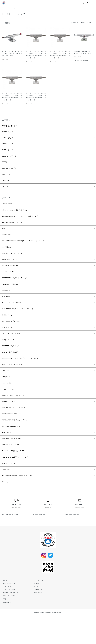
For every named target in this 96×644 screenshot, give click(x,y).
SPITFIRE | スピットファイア (13, 469)
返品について (6, 614)
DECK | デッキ (7, 138)
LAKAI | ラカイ (7, 255)
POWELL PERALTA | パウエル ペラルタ (17, 442)
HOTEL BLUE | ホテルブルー (13, 295)
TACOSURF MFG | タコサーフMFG (15, 476)
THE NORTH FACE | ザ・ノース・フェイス (18, 482)
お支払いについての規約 (72, 542)
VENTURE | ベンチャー (11, 489)
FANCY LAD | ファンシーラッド (14, 382)
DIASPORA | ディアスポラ (12, 369)
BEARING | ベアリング (11, 158)
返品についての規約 (39, 542)
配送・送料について (8, 611)
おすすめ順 (75, 23)
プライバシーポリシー (8, 623)
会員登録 (35, 611)
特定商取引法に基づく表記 (10, 620)
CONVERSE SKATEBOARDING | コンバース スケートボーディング (28, 248)
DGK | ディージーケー (10, 355)
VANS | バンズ (7, 235)
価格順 (83, 23)
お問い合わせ (37, 620)
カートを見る (37, 617)
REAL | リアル (7, 456)
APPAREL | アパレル (10, 126)
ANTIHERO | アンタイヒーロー (14, 315)
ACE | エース (7, 308)
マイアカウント (37, 608)
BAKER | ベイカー (9, 329)
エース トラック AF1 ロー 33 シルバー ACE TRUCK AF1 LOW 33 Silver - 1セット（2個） (12, 53)
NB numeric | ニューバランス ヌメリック (17, 215)
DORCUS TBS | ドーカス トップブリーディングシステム (23, 375)
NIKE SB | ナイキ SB (10, 208)
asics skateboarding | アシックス (14, 228)
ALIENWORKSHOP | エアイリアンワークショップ (21, 322)
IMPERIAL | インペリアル (12, 422)
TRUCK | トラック (13, 8)
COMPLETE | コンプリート (12, 170)
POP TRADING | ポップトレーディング (17, 288)
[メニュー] (93, 3)
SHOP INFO (5, 630)
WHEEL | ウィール (9, 151)
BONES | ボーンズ (9, 342)
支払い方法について (8, 617)
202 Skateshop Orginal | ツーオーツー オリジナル (21, 502)
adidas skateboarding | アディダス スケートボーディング (23, 221)
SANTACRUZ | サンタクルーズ (14, 462)
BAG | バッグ (7, 177)
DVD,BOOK (6, 184)
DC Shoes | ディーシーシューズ (14, 262)
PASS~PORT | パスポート (12, 275)
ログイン (35, 614)
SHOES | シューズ (9, 132)
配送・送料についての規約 (10, 542)
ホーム (4, 8)
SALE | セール (7, 509)
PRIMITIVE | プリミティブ (12, 268)
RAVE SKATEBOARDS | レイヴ (14, 449)
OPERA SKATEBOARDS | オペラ (14, 435)
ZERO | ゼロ (7, 496)
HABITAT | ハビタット (10, 409)
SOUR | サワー (8, 302)
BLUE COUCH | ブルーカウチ (13, 335)
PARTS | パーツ (8, 164)
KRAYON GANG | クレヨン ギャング (16, 429)
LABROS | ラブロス (9, 282)
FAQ (3, 627)
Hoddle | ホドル (8, 402)
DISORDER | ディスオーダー (13, 362)
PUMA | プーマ (7, 242)
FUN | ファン (7, 389)
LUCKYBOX (6, 190)
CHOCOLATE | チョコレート (13, 349)
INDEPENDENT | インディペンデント (16, 415)
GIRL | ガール (7, 395)
